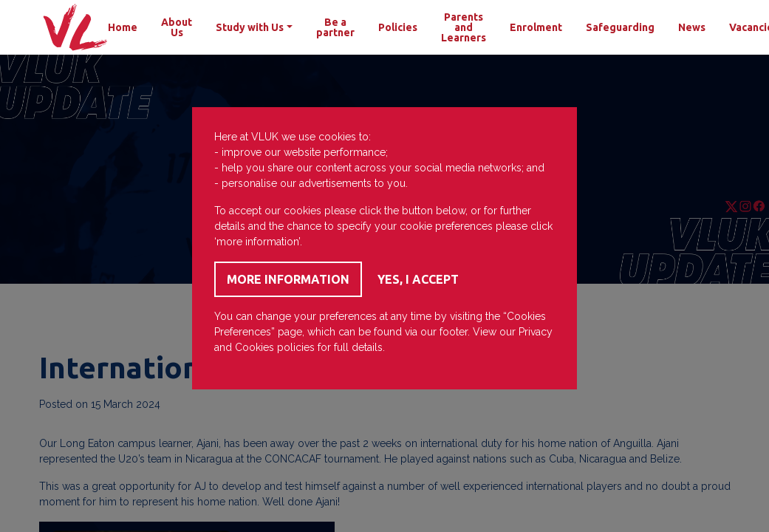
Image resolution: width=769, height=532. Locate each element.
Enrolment (536, 27)
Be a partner (335, 27)
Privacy (536, 332)
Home (123, 27)
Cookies (254, 347)
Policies (398, 27)
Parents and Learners (464, 27)
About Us (177, 27)
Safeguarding (620, 27)
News (692, 27)
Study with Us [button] (250, 27)
